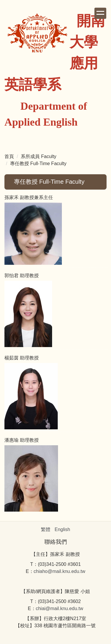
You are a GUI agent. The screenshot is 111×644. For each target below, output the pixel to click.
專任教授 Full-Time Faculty (38, 164)
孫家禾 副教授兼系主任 (29, 197)
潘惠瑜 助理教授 (22, 440)
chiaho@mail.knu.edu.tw (60, 571)
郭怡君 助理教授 (22, 276)
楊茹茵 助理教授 (22, 358)
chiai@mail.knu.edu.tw (59, 608)
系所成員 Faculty (38, 156)
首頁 (9, 156)
